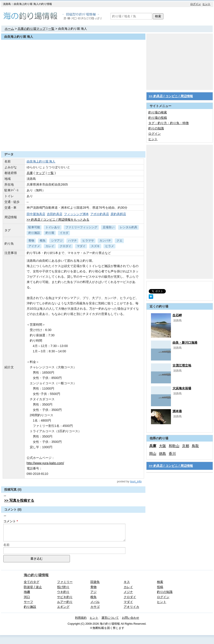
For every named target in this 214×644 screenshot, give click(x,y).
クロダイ (65, 246)
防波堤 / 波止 (33, 587)
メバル (95, 602)
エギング (63, 607)
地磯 (27, 592)
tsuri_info (136, 481)
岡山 (153, 454)
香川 (172, 454)
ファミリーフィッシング (81, 227)
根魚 (43, 241)
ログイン (196, 4)
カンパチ (105, 241)
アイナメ (34, 246)
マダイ (81, 246)
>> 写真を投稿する (19, 500)
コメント (10, 521)
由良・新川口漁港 (185, 343)
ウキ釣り (63, 592)
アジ (93, 592)
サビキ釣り (65, 597)
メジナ (128, 592)
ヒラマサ (88, 241)
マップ (40, 173)
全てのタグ (32, 582)
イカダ (64, 233)
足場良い (109, 227)
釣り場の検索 (158, 112)
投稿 (160, 587)
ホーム (9, 29)
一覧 (51, 29)
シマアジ (57, 241)
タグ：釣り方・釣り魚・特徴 (168, 123)
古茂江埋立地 (182, 365)
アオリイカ (131, 607)
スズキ (95, 246)
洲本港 (177, 411)
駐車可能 (34, 227)
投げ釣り (63, 587)
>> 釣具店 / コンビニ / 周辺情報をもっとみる (58, 220)
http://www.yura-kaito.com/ (45, 463)
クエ (119, 241)
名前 (6, 545)
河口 (27, 597)
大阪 (162, 446)
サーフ (28, 602)
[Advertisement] (73, 140)
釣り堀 (50, 233)
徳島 (162, 454)
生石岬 (177, 315)
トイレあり (53, 227)
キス (127, 582)
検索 (158, 16)
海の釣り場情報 (36, 575)
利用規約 (81, 618)
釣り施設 (34, 233)
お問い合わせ (131, 618)
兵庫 (30, 173)
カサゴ (95, 607)
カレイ (50, 246)
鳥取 (195, 446)
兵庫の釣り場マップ (32, 29)
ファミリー (65, 582)
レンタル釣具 (129, 227)
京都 (186, 446)
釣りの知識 (156, 128)
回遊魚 (95, 582)
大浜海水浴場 (182, 388)
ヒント (206, 4)
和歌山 (174, 446)
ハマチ (72, 241)
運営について (110, 618)
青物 (31, 241)
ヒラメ (110, 246)
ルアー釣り (65, 602)
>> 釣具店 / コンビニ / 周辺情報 (171, 96)
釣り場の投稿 (158, 118)
